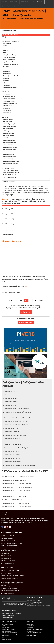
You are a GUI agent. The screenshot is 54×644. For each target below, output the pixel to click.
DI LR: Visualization (8, 138)
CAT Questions (5, 553)
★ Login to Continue (26, 322)
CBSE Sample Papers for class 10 (33, 634)
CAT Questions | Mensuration (11, 439)
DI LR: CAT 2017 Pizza (9, 145)
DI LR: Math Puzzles (8, 136)
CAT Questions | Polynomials (11, 458)
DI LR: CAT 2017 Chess (9, 150)
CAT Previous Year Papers (8, 561)
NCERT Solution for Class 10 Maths (34, 633)
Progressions (6, 85)
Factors (5, 46)
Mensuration (6, 71)
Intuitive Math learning (6, 640)
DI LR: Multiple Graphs (9, 124)
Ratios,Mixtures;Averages (10, 55)
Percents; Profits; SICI (9, 57)
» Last (41, 301)
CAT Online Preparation (8, 586)
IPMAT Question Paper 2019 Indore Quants (21, 27)
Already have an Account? (26, 318)
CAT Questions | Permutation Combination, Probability (19, 465)
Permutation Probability (10, 88)
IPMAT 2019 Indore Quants (26, 35)
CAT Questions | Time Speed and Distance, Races (18, 418)
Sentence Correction (9, 96)
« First (10, 301)
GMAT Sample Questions (7, 626)
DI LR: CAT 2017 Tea (8, 154)
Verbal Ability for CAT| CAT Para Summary (15, 500)
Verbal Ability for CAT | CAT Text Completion (15, 503)
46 (35, 301)
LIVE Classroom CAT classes (9, 536)
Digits (4, 52)
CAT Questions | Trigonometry (12, 444)
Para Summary (7, 110)
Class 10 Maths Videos (31, 635)
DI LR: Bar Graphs (8, 119)
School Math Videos (6, 641)
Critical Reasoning (8, 106)
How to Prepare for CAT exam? (10, 578)
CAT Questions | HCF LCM (10, 391)
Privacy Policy (4, 600)
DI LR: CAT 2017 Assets (9, 143)
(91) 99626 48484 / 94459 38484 (14, 614)
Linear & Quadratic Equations (11, 76)
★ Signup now (26, 312)
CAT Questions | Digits (9, 405)
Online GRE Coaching (31, 626)
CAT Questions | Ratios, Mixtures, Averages (16, 409)
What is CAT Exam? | (7, 576)
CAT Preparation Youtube (8, 556)
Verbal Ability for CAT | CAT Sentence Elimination (17, 484)
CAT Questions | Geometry (11, 432)
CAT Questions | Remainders (11, 398)
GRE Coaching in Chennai (32, 623)
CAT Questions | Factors (10, 395)
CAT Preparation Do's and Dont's (10, 591)
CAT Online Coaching (9, 182)
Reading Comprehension (10, 103)
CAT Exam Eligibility (18, 576)
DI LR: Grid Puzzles (8, 133)
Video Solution (8, 235)
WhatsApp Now (11, 615)
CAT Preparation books (7, 563)
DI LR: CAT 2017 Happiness (10, 164)
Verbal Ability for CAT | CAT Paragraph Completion (17, 487)
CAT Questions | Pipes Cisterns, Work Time (16, 425)
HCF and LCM (7, 43)
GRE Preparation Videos (31, 627)
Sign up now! (19, 6)
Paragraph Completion (9, 101)
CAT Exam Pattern (6, 573)
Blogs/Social (38, 2)
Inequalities (6, 81)
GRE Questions (30, 624)
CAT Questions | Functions (11, 451)
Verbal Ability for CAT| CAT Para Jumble (14, 480)
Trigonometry (7, 74)
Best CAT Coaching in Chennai (10, 546)
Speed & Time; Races (9, 60)
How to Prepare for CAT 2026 (9, 588)
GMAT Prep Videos (5, 627)
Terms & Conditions (12, 600)
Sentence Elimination (9, 99)
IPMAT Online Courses (10, 2)
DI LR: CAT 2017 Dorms (9, 152)
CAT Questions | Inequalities (11, 455)
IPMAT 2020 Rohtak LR (9, 177)
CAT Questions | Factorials (11, 402)
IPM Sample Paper (6, 27)
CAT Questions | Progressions (12, 462)
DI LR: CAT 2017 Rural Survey (11, 161)
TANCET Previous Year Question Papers (10, 634)
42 (16, 301)
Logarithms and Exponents (11, 62)
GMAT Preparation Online (7, 623)
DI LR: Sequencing (8, 131)
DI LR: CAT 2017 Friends (10, 157)
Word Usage (6, 108)
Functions (6, 78)
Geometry (6, 69)
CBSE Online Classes (31, 631)
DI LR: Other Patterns (9, 140)
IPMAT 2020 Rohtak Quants (11, 173)
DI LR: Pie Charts (8, 122)
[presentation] (10, 208)
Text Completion (7, 113)
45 (31, 301)
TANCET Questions (6, 635)
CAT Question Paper (7, 558)
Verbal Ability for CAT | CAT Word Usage (14, 496)
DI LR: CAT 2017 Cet (8, 159)
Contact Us (6, 6)
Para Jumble (6, 94)
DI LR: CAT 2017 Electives (10, 147)
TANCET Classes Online (6, 631)
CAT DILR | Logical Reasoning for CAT (12, 543)
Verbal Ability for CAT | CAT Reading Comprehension (18, 477)
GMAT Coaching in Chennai (7, 624)
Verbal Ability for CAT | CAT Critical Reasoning (16, 491)
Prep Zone (25, 2)
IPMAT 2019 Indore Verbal (10, 170)
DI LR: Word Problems (9, 126)
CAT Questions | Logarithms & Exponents (15, 421)
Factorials (6, 50)
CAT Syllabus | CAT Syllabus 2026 (11, 571)
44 (26, 301)
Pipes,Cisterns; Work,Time (10, 64)
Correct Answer (8, 230)
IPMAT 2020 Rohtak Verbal (10, 175)
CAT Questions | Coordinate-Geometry (14, 435)
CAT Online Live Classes (8, 593)
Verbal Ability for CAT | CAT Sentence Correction (16, 507)
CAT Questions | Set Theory (11, 428)
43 (21, 301)
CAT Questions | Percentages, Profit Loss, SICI (17, 412)
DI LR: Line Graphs (8, 129)
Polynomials (6, 83)
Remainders (6, 48)
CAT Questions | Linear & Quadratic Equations (16, 448)
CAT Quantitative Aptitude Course (10, 541)
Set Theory (6, 67)
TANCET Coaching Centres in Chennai (10, 633)
